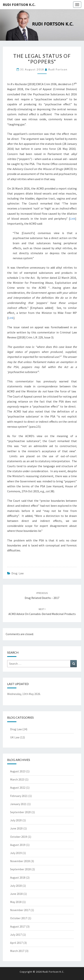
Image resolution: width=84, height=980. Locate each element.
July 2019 (16, 853)
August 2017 (18, 926)
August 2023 (18, 771)
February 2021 (19, 796)
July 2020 (16, 820)
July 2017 (16, 935)
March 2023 (17, 779)
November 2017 (20, 910)
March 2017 (17, 951)
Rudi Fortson (58, 69)
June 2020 (16, 828)
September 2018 (20, 869)
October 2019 (19, 837)
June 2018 (16, 894)
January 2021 (18, 804)
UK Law (15, 737)
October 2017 (19, 918)
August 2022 (18, 788)
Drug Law (17, 573)
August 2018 (18, 877)
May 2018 (16, 902)
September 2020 (20, 812)
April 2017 (16, 943)
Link (72, 219)
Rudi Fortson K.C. (19, 5)
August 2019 (18, 845)
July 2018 (16, 886)
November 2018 (20, 861)
